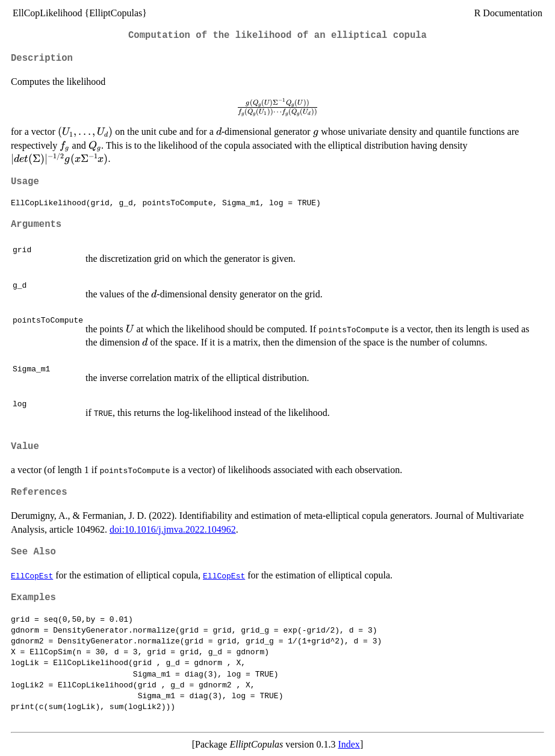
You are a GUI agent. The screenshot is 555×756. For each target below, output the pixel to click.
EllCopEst (32, 575)
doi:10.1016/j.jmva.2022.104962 (173, 529)
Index (349, 744)
